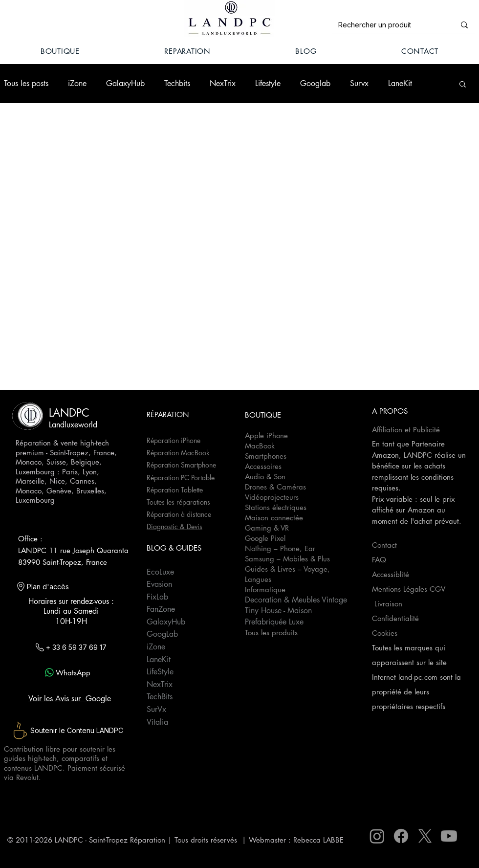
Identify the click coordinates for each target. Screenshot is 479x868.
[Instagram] (377, 836)
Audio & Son (265, 477)
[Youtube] (449, 836)
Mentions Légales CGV (410, 589)
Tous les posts (26, 84)
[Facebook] (401, 836)
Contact (384, 545)
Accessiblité (391, 574)
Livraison (388, 604)
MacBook (260, 446)
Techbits (177, 84)
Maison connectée (274, 518)
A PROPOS (390, 411)
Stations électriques (276, 507)
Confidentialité (395, 618)
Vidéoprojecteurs (272, 497)
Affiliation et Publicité (407, 430)
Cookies (385, 633)
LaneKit (400, 84)
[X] (425, 836)
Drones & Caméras (275, 487)
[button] (463, 85)
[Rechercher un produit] (389, 25)
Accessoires (263, 466)
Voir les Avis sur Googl (68, 699)
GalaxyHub (125, 84)
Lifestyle (268, 84)
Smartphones (266, 456)
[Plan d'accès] (65, 587)
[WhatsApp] (67, 672)
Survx (359, 84)
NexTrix (223, 84)
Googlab (315, 84)
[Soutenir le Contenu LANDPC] (67, 731)
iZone (77, 84)
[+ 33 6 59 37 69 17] (70, 647)
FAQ (379, 560)
